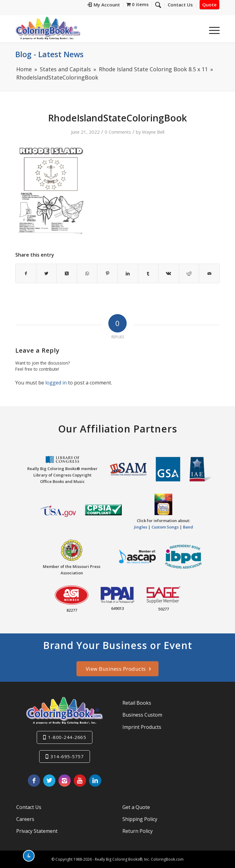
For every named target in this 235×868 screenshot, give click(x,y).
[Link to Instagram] (65, 781)
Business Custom (142, 715)
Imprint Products (142, 727)
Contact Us (29, 807)
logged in (56, 383)
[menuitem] (104, 6)
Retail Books (137, 703)
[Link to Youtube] (80, 781)
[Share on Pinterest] (107, 273)
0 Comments (118, 132)
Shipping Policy (140, 819)
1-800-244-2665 (67, 737)
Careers (25, 819)
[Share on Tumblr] (148, 273)
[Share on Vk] (169, 273)
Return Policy (138, 831)
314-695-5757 (67, 756)
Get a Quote (136, 807)
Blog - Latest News (49, 54)
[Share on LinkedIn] (128, 273)
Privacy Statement (37, 831)
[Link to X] (49, 781)
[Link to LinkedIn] (95, 781)
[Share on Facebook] (26, 273)
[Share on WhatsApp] (87, 273)
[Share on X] (47, 273)
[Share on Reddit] (189, 273)
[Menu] (211, 30)
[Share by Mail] (209, 273)
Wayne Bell (153, 132)
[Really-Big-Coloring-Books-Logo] (48, 28)
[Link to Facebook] (34, 781)
